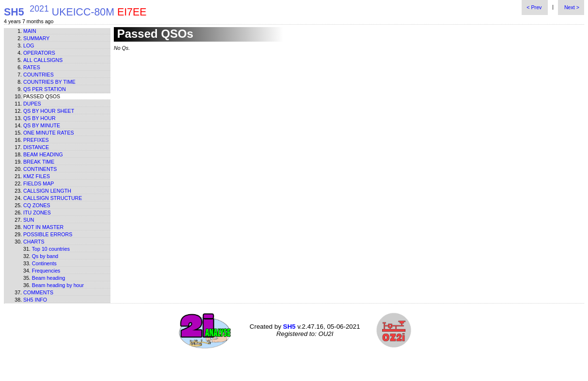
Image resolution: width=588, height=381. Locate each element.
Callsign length (47, 191)
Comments (38, 292)
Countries (39, 75)
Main (30, 31)
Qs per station (45, 89)
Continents (40, 169)
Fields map (39, 183)
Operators (39, 53)
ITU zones (37, 213)
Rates (32, 67)
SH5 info (35, 300)
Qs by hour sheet (49, 111)
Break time (39, 162)
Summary (36, 38)
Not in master (43, 227)
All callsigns (43, 60)
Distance (36, 147)
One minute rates (49, 133)
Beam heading (43, 154)
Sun (29, 220)
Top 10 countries (51, 249)
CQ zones (37, 205)
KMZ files (37, 176)
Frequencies (46, 271)
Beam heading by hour (58, 285)
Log (29, 46)
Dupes (32, 104)
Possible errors (48, 234)
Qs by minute (42, 125)
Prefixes (36, 140)
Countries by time (49, 82)
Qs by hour (39, 118)
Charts (34, 242)
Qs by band (45, 256)
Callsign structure (53, 198)
